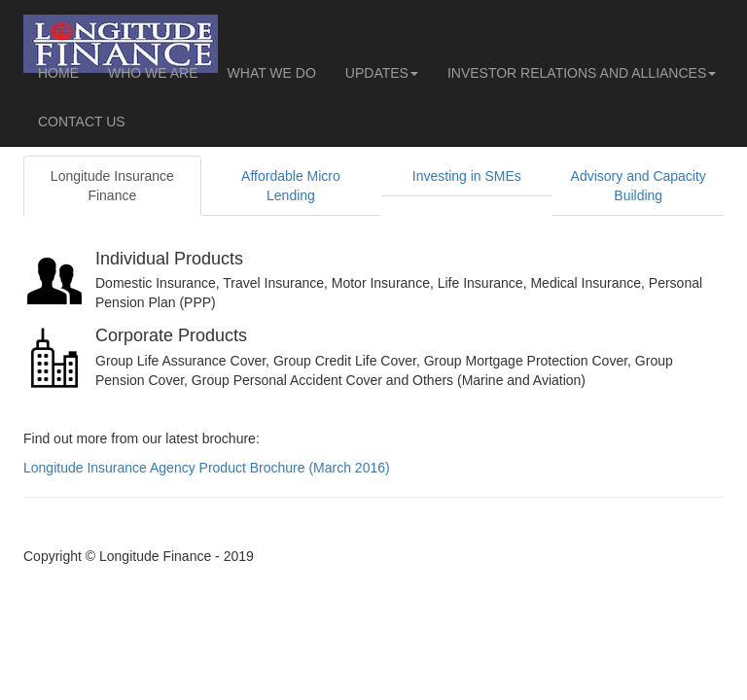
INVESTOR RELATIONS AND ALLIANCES (582, 73)
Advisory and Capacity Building (639, 186)
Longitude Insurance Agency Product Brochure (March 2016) (207, 468)
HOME (58, 73)
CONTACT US (82, 122)
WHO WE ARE (153, 73)
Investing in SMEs (467, 176)
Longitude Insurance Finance (112, 186)
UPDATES (382, 73)
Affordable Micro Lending (291, 186)
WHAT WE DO (272, 73)
